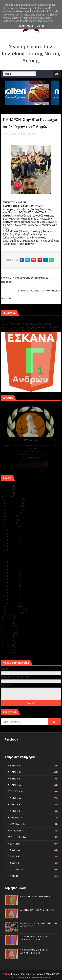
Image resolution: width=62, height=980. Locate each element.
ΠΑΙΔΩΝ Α (14, 850)
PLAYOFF (34, 134)
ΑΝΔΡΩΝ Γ (23, 134)
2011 (8, 650)
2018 (8, 626)
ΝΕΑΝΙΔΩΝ (14, 844)
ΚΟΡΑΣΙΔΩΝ (15, 818)
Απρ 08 (14, 586)
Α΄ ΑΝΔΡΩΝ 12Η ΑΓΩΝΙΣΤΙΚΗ (37, 910)
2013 (8, 643)
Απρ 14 (14, 569)
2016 (8, 633)
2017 (8, 630)
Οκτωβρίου (14, 506)
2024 (8, 490)
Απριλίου (13, 526)
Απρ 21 (14, 540)
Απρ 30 (14, 530)
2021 (8, 616)
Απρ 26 (14, 536)
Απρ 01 (14, 603)
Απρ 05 (14, 593)
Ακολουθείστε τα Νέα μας (31, 464)
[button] (28, 111)
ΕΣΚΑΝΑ (6, 974)
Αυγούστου (14, 513)
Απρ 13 (14, 573)
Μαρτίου (12, 606)
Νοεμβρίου (14, 503)
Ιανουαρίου (14, 613)
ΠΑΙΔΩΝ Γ (14, 863)
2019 (8, 623)
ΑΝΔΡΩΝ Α (15, 766)
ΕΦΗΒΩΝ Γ (14, 811)
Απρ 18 (14, 550)
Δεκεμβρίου (14, 500)
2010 (8, 653)
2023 (8, 493)
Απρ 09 (14, 583)
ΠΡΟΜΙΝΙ (13, 876)
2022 (8, 496)
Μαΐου (11, 523)
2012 (8, 646)
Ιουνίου (12, 520)
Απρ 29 (14, 533)
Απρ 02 (14, 599)
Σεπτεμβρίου (15, 510)
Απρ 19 (14, 546)
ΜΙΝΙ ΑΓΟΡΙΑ (16, 831)
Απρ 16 (14, 563)
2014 (8, 640)
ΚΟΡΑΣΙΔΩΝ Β (16, 824)
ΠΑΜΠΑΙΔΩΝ (16, 870)
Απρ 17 (14, 553)
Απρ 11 (14, 579)
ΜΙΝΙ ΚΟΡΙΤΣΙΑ (17, 837)
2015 (8, 636)
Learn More (26, 26)
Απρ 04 (14, 596)
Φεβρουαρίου (15, 609)
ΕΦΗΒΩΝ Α (15, 798)
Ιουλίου (12, 516)
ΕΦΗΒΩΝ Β (14, 805)
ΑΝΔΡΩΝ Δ (14, 785)
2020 (8, 620)
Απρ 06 (14, 589)
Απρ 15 (14, 566)
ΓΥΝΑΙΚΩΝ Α (16, 792)
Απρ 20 (14, 543)
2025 (8, 486)
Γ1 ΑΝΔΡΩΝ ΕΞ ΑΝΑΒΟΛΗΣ (18, 321)
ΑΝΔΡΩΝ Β (14, 772)
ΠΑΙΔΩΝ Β (14, 857)
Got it (41, 26)
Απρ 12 (14, 576)
